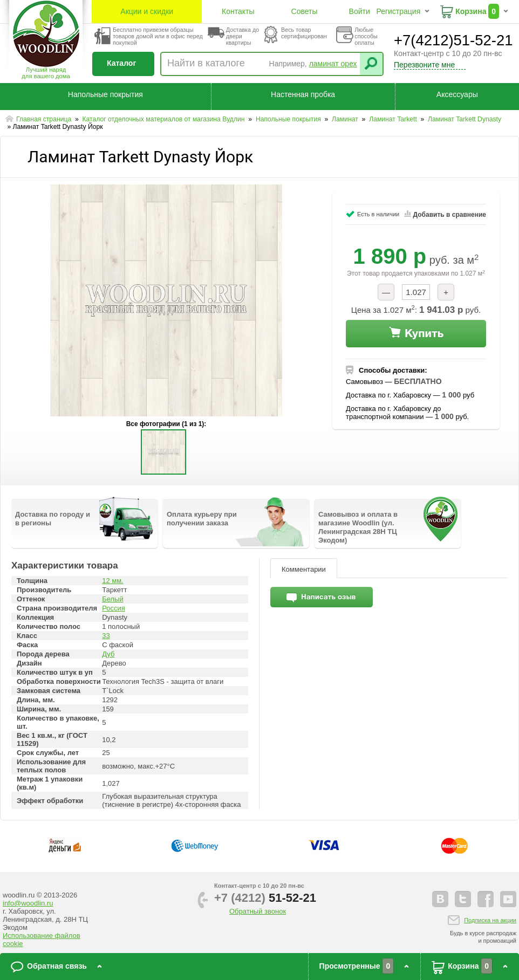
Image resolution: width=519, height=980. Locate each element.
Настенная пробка (303, 94)
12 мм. (113, 581)
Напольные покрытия (105, 94)
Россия (114, 608)
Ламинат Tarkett (394, 119)
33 (106, 636)
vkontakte (440, 899)
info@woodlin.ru (28, 903)
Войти (360, 11)
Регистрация (398, 11)
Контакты (238, 11)
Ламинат (346, 119)
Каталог (121, 63)
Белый (113, 599)
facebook (486, 899)
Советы (305, 11)
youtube (508, 899)
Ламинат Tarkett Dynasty (465, 119)
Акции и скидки (147, 11)
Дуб (108, 654)
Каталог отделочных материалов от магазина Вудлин (164, 119)
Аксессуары (457, 94)
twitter (463, 899)
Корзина (471, 11)
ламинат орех (333, 64)
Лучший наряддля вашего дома (46, 73)
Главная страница (45, 119)
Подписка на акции (490, 920)
